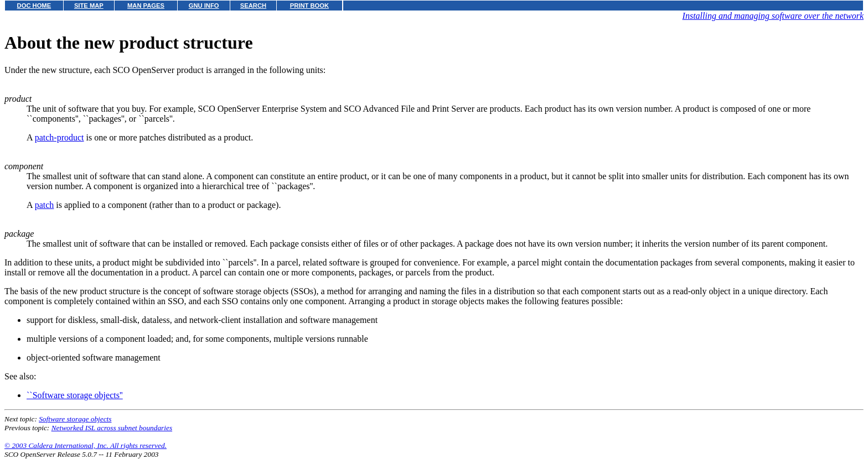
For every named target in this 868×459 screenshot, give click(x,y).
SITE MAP (89, 6)
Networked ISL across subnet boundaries (112, 428)
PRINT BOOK (309, 6)
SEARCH (253, 6)
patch (45, 205)
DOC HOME (34, 6)
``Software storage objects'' (75, 395)
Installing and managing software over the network (773, 16)
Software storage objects (75, 419)
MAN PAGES (146, 6)
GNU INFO (204, 6)
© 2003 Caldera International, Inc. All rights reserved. (86, 445)
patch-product (60, 137)
